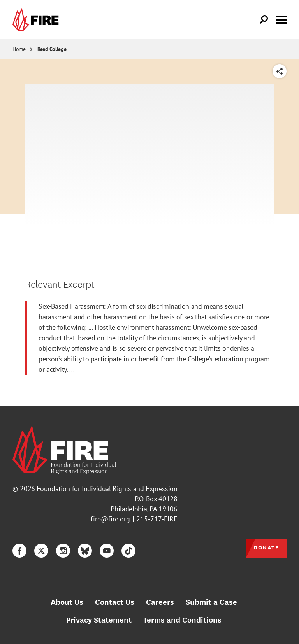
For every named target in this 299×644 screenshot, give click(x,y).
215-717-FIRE (157, 519)
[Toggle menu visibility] (281, 19)
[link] (37, 20)
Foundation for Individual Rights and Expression (107, 489)
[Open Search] (264, 20)
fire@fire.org (110, 519)
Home (19, 49)
